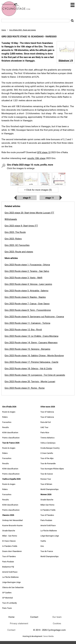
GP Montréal (7, 598)
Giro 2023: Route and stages (19, 252)
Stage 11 (50, 198)
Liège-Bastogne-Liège (11, 582)
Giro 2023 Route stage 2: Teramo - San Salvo (27, 271)
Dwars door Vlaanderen (12, 551)
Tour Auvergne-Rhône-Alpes (52, 469)
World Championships (50, 489)
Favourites (7, 422)
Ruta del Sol (46, 422)
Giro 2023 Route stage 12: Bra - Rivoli (23, 329)
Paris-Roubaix (8, 562)
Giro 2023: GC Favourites (17, 245)
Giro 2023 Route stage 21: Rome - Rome (25, 388)
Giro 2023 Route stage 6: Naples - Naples (25, 297)
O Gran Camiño (47, 453)
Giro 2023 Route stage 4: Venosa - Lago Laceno (28, 284)
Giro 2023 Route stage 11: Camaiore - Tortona (27, 323)
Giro (42, 546)
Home (4, 30)
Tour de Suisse (47, 474)
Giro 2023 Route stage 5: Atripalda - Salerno (26, 291)
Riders (5, 417)
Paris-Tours (7, 608)
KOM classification (10, 432)
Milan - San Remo (10, 536)
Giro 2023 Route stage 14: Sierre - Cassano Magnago (31, 342)
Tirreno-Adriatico (47, 438)
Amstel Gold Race (10, 572)
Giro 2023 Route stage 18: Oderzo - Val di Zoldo (28, 368)
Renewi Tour (46, 479)
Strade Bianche (9, 531)
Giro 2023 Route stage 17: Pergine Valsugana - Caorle (31, 362)
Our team (57, 617)
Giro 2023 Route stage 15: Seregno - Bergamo (27, 349)
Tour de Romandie (48, 463)
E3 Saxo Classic (9, 541)
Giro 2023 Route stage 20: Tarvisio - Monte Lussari (30, 381)
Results (6, 427)
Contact (11, 630)
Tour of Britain (46, 484)
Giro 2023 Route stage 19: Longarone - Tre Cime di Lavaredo (35, 375)
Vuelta (43, 541)
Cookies (57, 623)
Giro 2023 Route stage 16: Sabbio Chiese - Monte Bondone (34, 355)
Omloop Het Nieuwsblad (12, 520)
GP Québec (7, 593)
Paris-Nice (45, 432)
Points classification (11, 438)
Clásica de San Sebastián (13, 587)
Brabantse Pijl (8, 567)
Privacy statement (19, 623)
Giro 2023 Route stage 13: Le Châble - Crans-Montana (31, 336)
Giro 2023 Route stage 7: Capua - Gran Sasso (27, 303)
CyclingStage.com (18, 9)
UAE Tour (44, 427)
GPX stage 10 (44, 152)
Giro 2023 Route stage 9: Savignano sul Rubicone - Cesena (34, 316)
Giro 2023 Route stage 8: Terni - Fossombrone (28, 310)
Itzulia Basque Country (50, 448)
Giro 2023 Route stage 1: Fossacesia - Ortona (27, 265)
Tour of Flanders (9, 556)
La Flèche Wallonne (10, 577)
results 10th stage (36, 158)
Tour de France (47, 551)
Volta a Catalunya (48, 443)
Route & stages (9, 412)
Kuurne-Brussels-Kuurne (12, 525)
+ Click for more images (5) (38, 190)
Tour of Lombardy (10, 603)
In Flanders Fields (10, 546)
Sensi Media (48, 636)
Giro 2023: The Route (15, 232)
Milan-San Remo (47, 505)
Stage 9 (27, 198)
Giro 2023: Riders (13, 239)
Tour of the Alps (47, 458)
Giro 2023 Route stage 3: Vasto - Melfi (23, 278)
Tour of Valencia (47, 412)
